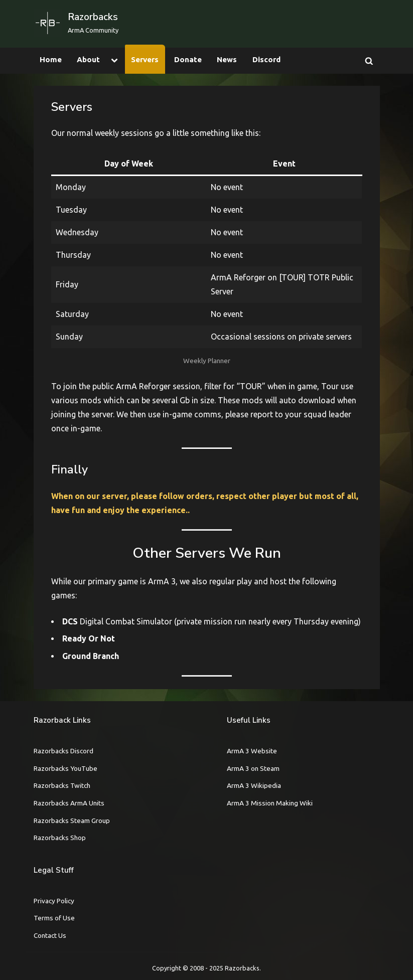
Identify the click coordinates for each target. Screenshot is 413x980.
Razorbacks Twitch (62, 785)
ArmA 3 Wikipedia (254, 785)
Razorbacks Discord (63, 751)
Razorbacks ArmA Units (69, 803)
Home (51, 59)
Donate (188, 59)
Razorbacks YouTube (65, 768)
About (88, 59)
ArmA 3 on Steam (253, 768)
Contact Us (50, 935)
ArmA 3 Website (252, 751)
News (227, 59)
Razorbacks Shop (60, 838)
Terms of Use (54, 918)
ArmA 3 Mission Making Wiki (270, 803)
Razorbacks (93, 17)
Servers (145, 59)
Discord (266, 59)
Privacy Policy (54, 901)
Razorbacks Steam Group (72, 821)
